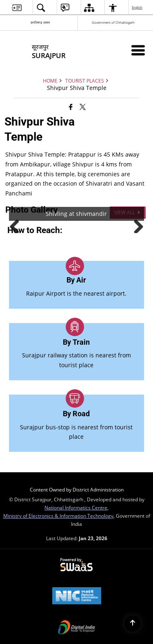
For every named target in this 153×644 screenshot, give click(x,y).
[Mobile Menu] (138, 50)
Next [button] (135, 225)
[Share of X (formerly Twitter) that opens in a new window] (83, 107)
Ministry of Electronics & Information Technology (58, 516)
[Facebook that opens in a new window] (71, 107)
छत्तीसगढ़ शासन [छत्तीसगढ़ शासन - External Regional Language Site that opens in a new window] (40, 22)
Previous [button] (18, 225)
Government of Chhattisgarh (113, 22)
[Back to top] (133, 624)
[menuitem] (17, 8)
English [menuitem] (137, 7)
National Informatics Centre (76, 507)
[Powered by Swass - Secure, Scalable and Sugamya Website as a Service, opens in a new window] (76, 565)
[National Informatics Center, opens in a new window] (77, 597)
